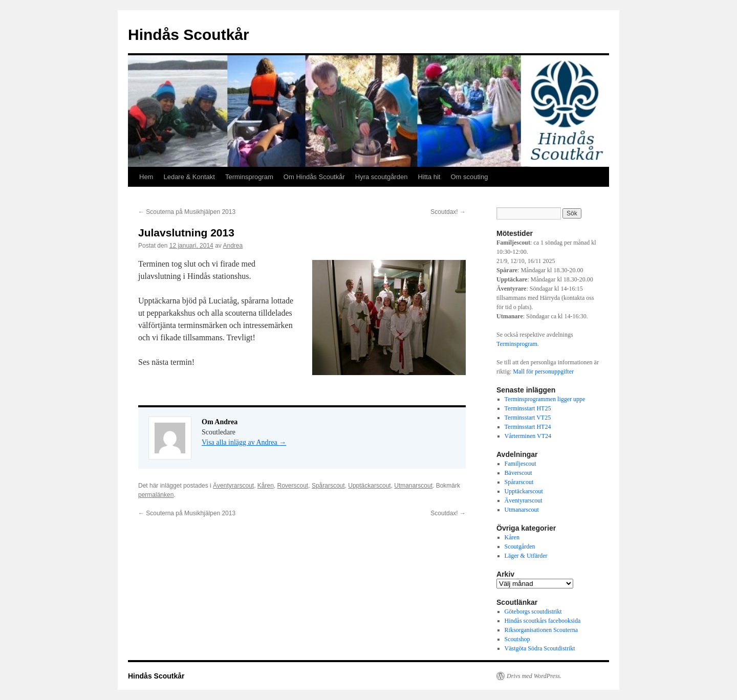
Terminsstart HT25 (528, 408)
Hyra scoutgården (382, 177)
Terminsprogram (249, 177)
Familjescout (521, 464)
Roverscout (293, 486)
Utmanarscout (413, 486)
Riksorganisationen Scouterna (541, 630)
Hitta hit (429, 177)
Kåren (266, 486)
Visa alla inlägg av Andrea (244, 442)
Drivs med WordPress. (534, 676)
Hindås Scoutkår (189, 35)
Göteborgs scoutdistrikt (533, 611)
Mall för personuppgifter (543, 371)
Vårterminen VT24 (528, 436)
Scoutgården (520, 546)
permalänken (156, 495)
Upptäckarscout (369, 486)
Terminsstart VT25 (528, 418)
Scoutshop (517, 639)
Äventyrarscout (233, 486)
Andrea (233, 246)
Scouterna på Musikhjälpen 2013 (187, 212)
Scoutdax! (448, 212)
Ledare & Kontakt (189, 177)
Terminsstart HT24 (528, 427)
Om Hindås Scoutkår (314, 177)
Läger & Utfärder (526, 556)
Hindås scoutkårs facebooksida (543, 621)
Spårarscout (328, 486)
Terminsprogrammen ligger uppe (545, 399)
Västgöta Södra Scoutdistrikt (540, 648)
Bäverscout (518, 473)
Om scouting (469, 177)
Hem (146, 177)
